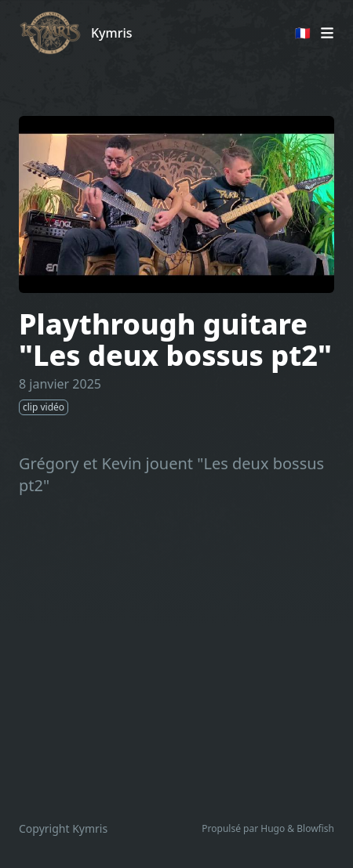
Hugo (273, 828)
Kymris (112, 33)
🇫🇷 (303, 33)
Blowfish (315, 828)
